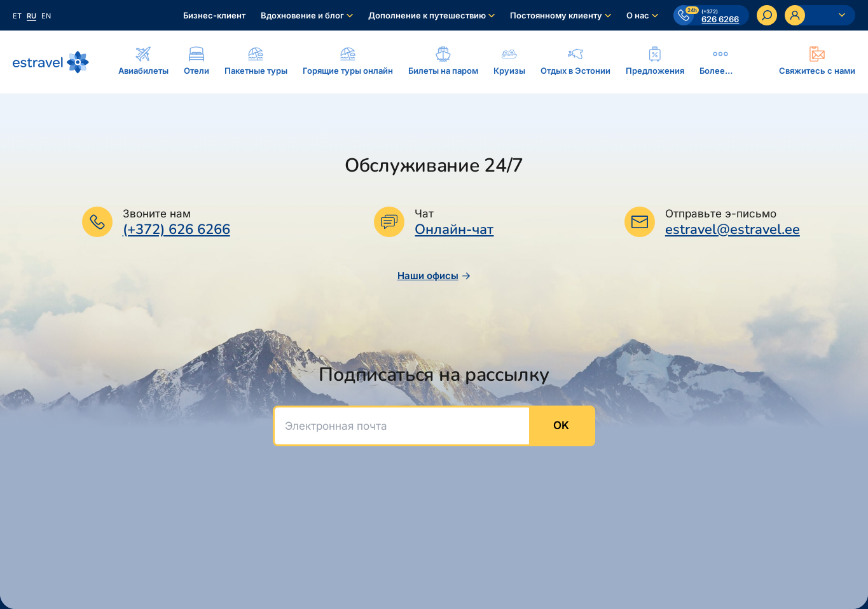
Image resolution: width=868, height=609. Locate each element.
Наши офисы (434, 276)
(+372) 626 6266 (176, 229)
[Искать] (767, 15)
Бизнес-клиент (214, 15)
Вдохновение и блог (302, 15)
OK (561, 425)
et (17, 16)
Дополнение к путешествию (427, 15)
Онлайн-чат (454, 230)
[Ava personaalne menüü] (820, 15)
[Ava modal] (817, 62)
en (46, 16)
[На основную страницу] (51, 62)
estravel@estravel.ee (733, 229)
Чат (424, 214)
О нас (638, 15)
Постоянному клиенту (556, 15)
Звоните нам (157, 214)
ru (31, 16)
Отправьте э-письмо (721, 214)
